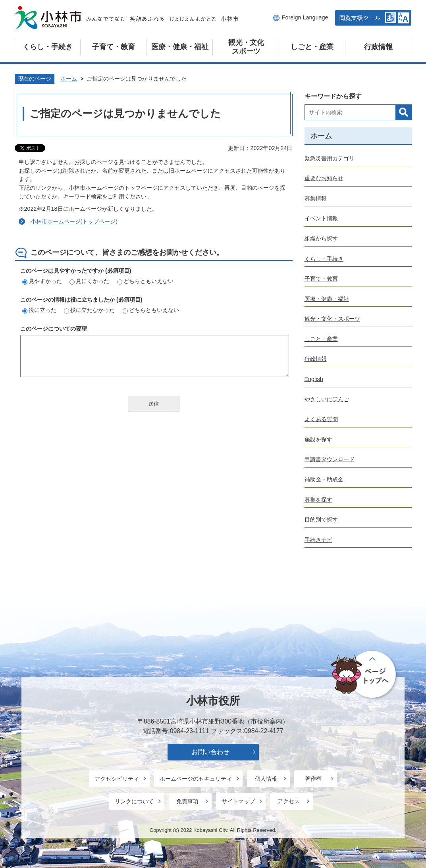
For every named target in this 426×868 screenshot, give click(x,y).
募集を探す (318, 500)
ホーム (69, 79)
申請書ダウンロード (330, 459)
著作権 (313, 779)
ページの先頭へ (365, 675)
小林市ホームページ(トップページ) (74, 221)
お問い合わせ (210, 752)
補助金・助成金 (324, 479)
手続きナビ (318, 540)
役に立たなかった (89, 310)
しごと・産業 (312, 47)
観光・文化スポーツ (246, 47)
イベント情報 (321, 218)
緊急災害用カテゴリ (330, 158)
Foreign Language (305, 17)
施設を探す (318, 439)
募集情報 (316, 198)
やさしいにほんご (327, 399)
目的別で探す (321, 520)
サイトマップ (238, 801)
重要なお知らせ (324, 178)
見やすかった (42, 281)
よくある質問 (321, 419)
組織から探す (321, 239)
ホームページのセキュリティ (196, 779)
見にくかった (89, 281)
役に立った (39, 310)
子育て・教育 (114, 47)
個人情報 (266, 779)
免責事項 (187, 801)
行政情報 (378, 47)
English (314, 379)
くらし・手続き (48, 47)
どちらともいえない (145, 281)
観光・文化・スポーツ (332, 319)
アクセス (289, 801)
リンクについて (134, 801)
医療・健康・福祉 (180, 47)
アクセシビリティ (117, 779)
